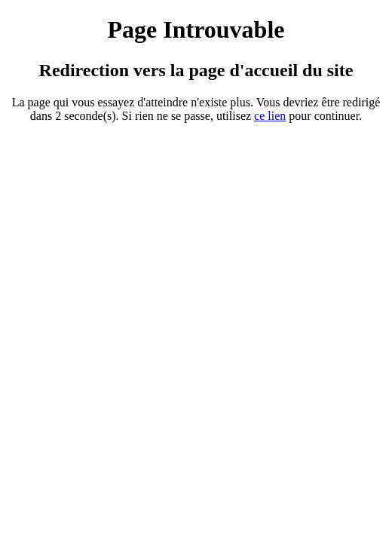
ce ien (270, 116)
